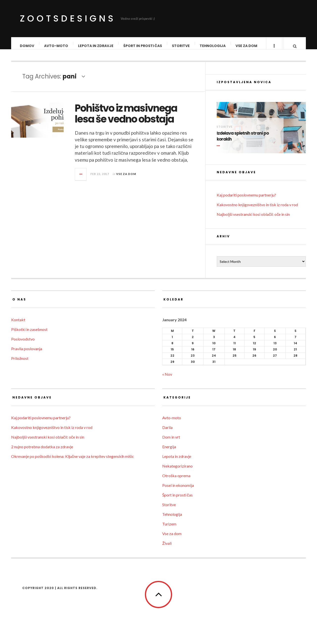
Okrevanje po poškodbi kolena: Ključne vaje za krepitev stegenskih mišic (73, 461)
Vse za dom (247, 46)
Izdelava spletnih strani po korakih (243, 141)
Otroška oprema (176, 481)
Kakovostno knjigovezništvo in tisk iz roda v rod (257, 210)
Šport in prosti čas (143, 46)
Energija (169, 452)
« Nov (167, 379)
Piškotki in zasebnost (29, 334)
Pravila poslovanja (27, 354)
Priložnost (20, 363)
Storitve (181, 46)
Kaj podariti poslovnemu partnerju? (246, 200)
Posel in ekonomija (178, 490)
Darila (167, 432)
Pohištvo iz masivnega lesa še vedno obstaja (126, 119)
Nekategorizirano (177, 471)
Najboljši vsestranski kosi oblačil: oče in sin (253, 219)
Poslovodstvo (23, 344)
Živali (167, 548)
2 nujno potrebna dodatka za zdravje (42, 452)
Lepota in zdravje (96, 46)
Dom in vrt (171, 442)
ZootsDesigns (68, 18)
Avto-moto (56, 46)
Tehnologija (213, 46)
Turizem (169, 529)
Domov (27, 46)
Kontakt (18, 325)
